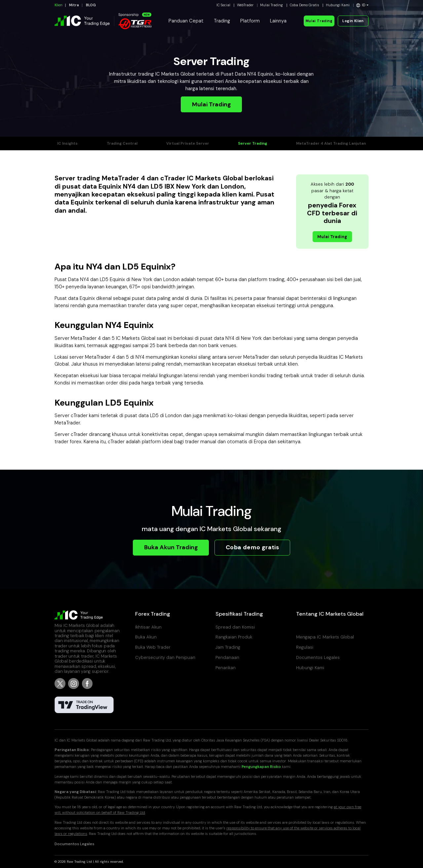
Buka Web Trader (153, 647)
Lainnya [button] (278, 21)
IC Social (223, 5)
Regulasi (305, 647)
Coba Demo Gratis (305, 5)
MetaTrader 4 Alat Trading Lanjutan (331, 144)
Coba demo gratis (252, 547)
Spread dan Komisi (235, 627)
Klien (58, 5)
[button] (362, 5)
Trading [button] (222, 21)
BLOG (91, 5)
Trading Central (122, 144)
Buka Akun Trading (171, 547)
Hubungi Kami (338, 5)
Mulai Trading (271, 5)
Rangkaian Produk (234, 637)
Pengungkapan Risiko (261, 767)
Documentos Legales (318, 657)
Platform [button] (250, 21)
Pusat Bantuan (311, 627)
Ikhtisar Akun (148, 627)
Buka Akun (146, 637)
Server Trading (252, 144)
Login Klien (353, 21)
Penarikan (226, 668)
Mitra (74, 5)
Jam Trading (228, 647)
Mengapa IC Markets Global (325, 637)
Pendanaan (227, 657)
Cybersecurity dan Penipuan (165, 657)
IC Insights (67, 144)
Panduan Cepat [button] (186, 21)
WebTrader (245, 5)
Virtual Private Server (188, 144)
